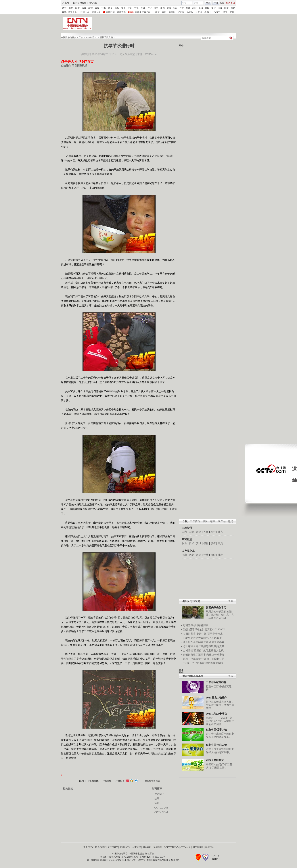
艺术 (137, 8)
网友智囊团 (198, 847)
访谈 (220, 8)
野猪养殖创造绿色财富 (196, 625)
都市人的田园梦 (215, 760)
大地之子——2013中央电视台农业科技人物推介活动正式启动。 (220, 721)
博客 (207, 8)
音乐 (110, 8)
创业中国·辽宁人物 (216, 729)
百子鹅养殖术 (215, 634)
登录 (208, 3)
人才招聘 (136, 847)
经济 (77, 8)
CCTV (217, 12)
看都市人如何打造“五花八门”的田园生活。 (219, 766)
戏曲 (104, 8)
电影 (164, 12)
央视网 (66, 3)
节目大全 (96, 12)
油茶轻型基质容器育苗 (196, 642)
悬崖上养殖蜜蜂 (215, 655)
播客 (207, 12)
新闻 (71, 8)
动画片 (190, 12)
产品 (191, 555)
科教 (117, 8)
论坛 (214, 8)
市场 (199, 555)
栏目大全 (85, 12)
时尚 (175, 8)
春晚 (97, 8)
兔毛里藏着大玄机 (213, 650)
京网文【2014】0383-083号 (152, 857)
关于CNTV (113, 847)
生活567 (159, 794)
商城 (188, 8)
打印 (82, 781)
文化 (130, 8)
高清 (157, 12)
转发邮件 (107, 781)
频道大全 (72, 12)
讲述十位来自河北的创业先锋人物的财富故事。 (220, 751)
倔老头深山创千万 (216, 607)
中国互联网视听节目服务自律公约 (163, 860)
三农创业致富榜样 (216, 682)
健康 (169, 8)
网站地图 (93, 3)
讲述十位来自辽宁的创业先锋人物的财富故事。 (220, 735)
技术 (191, 543)
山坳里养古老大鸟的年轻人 (198, 638)
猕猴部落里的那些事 (194, 655)
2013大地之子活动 (216, 714)
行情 (206, 555)
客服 (222, 3)
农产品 (222, 521)
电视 (64, 12)
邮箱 (226, 8)
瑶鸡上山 (219, 638)
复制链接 (94, 781)
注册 (216, 3)
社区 (194, 8)
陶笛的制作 (217, 663)
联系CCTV (100, 847)
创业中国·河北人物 (216, 745)
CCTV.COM (161, 808)
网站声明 (147, 847)
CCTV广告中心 (171, 847)
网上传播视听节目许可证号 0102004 (104, 860)
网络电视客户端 (143, 12)
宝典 (220, 543)
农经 (199, 532)
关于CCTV (88, 847)
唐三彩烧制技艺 (215, 659)
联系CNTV (125, 847)
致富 (213, 521)
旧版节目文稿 (106, 37)
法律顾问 (158, 847)
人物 (206, 532)
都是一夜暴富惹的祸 (194, 659)
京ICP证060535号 (130, 857)
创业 (184, 543)
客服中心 (210, 847)
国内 (184, 532)
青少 (123, 8)
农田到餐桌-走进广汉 (195, 634)
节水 (157, 803)
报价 (213, 555)
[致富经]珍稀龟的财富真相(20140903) (204, 629)
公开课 (199, 12)
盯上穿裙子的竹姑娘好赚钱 (198, 646)
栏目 (232, 12)
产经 (150, 8)
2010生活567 (91, 37)
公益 (143, 8)
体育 (84, 8)
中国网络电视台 (79, 3)
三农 (182, 8)
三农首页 (195, 521)
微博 (201, 8)
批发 (220, 555)
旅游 (162, 8)
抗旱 (157, 798)
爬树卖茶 (219, 646)
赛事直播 (121, 12)
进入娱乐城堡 (128, 54)
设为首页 (231, 3)
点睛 (213, 543)
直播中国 (110, 12)
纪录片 (181, 12)
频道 (225, 12)
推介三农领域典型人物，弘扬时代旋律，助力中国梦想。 (220, 705)
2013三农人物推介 (216, 698)
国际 (191, 532)
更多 (231, 601)
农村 (213, 532)
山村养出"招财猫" (193, 650)
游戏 (233, 8)
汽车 (156, 8)
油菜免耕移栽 (217, 642)
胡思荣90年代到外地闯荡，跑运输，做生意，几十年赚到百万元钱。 (220, 615)
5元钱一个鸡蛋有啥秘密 (196, 663)
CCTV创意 (185, 847)
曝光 (220, 532)
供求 (184, 555)
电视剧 (172, 12)
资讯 (199, 543)
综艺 (91, 8)
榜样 (206, 543)
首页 (64, 8)
